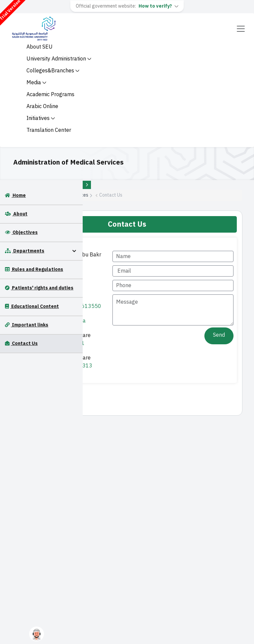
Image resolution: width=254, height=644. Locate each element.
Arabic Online (42, 106)
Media (36, 83)
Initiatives (41, 118)
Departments (25, 251)
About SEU (40, 47)
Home (15, 195)
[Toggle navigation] (241, 29)
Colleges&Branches (53, 71)
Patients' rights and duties (39, 288)
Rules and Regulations (34, 269)
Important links (27, 325)
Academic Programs (50, 95)
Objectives (21, 232)
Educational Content (32, 306)
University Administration (59, 59)
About (16, 214)
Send (219, 335)
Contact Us (21, 343)
